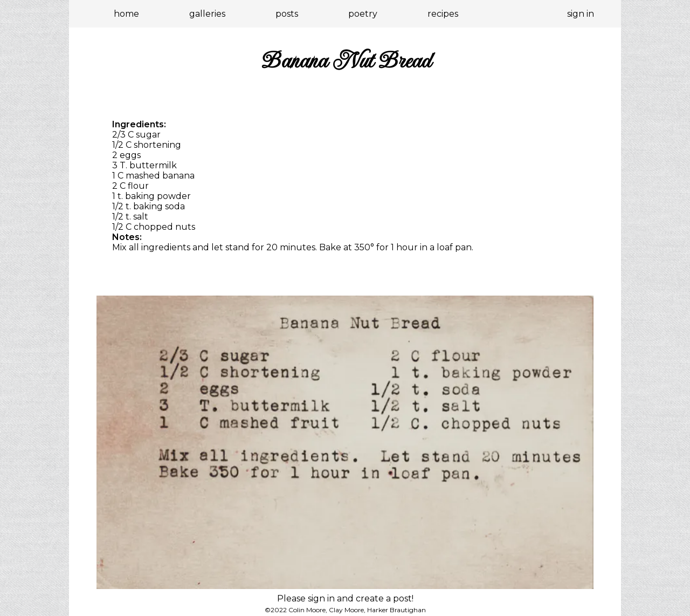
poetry (363, 14)
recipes (443, 14)
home (126, 14)
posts (287, 14)
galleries (207, 14)
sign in (581, 14)
